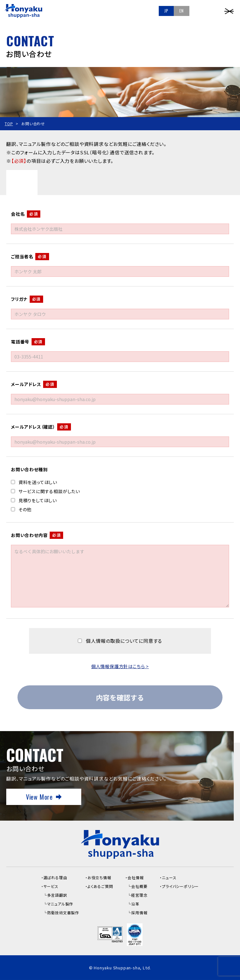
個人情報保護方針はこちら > (120, 666)
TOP (9, 124)
